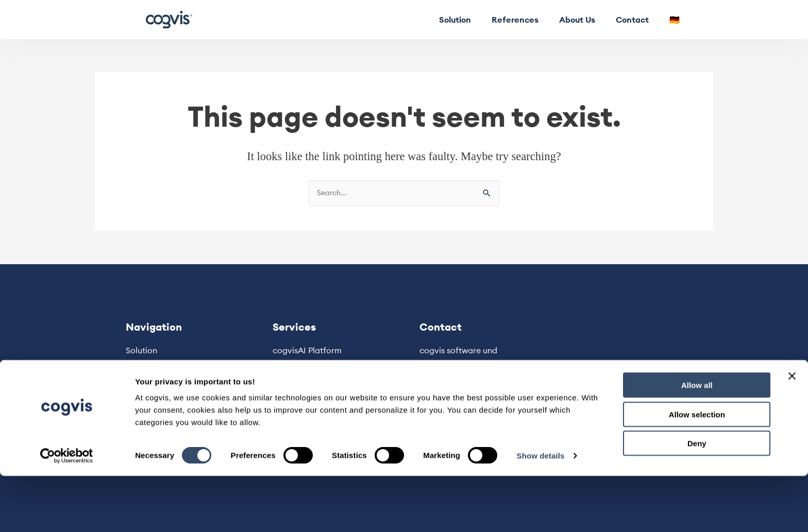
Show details (541, 512)
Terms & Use (296, 408)
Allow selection (697, 470)
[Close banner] (792, 432)
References (515, 20)
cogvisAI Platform (307, 351)
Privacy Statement (308, 394)
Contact (632, 20)
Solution (455, 20)
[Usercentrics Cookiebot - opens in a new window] (67, 512)
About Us (577, 20)
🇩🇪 (675, 20)
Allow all (697, 441)
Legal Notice (298, 380)
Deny (697, 499)
